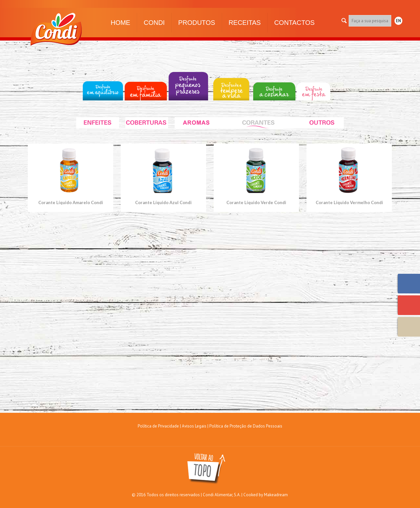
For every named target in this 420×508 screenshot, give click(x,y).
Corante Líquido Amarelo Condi (71, 202)
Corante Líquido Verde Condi (256, 202)
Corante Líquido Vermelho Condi (349, 202)
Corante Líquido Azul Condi (163, 202)
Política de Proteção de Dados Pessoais (246, 426)
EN (398, 21)
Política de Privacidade (158, 426)
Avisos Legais (194, 426)
